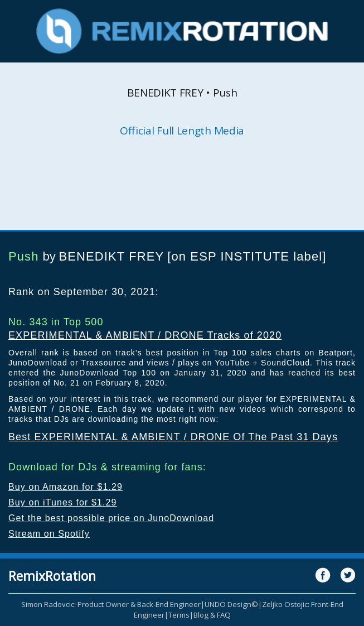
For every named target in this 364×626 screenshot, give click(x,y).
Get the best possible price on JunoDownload (111, 518)
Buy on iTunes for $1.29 (63, 502)
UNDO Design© (231, 604)
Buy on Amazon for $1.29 (65, 487)
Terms (179, 615)
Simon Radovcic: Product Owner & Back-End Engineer (111, 604)
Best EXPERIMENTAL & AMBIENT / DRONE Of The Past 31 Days (173, 437)
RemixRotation (52, 576)
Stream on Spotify (49, 534)
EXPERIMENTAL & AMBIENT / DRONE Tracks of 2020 (145, 335)
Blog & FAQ (212, 615)
